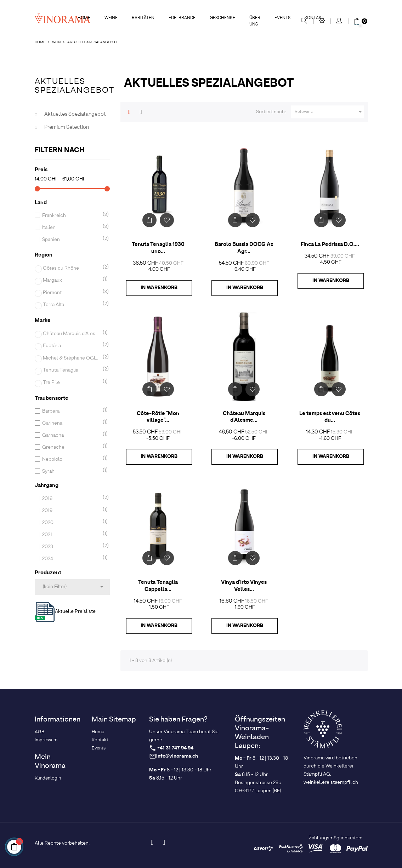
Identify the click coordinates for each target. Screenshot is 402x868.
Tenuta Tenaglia (72, 370)
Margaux (72, 280)
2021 (71, 535)
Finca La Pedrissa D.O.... (330, 245)
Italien (71, 228)
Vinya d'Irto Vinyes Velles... (244, 586)
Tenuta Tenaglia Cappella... (158, 586)
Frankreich (71, 215)
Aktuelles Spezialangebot (75, 86)
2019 (71, 511)
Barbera (71, 411)
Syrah (71, 471)
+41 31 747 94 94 (175, 748)
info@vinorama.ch (177, 756)
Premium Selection (67, 127)
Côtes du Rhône (72, 268)
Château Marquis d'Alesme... (244, 417)
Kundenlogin (48, 778)
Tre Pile (72, 383)
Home (98, 732)
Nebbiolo (71, 459)
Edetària (72, 346)
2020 (71, 523)
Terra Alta (72, 305)
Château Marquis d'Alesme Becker (72, 334)
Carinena (71, 423)
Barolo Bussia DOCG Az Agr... (244, 248)
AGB (39, 732)
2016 (71, 499)
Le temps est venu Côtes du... (330, 417)
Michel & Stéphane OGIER (72, 358)
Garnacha (71, 435)
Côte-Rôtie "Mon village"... (158, 417)
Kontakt (100, 740)
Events (99, 748)
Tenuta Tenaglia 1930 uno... (158, 248)
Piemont (72, 293)
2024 (71, 559)
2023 (71, 547)
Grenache (71, 447)
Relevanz (329, 112)
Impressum (46, 740)
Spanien (71, 240)
